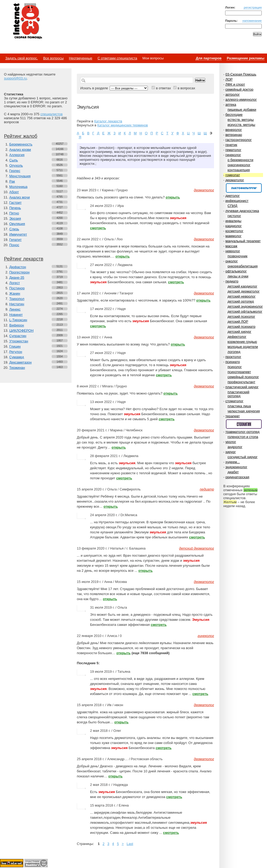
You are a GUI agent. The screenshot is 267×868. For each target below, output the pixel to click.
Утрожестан (19, 341)
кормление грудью (242, 342)
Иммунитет (18, 234)
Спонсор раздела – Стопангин (244, 424)
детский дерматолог (244, 291)
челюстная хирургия (244, 411)
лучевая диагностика (242, 211)
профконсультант (241, 382)
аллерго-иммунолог (241, 99)
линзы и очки (238, 276)
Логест (15, 283)
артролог (233, 94)
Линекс (15, 309)
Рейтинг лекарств (24, 259)
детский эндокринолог (245, 306)
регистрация (253, 7)
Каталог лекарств (108, 121)
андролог (235, 447)
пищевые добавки (242, 110)
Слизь (14, 229)
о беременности (240, 160)
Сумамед (17, 357)
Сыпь (14, 160)
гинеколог (233, 155)
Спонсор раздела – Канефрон (244, 188)
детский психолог (241, 316)
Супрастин (18, 336)
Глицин (15, 346)
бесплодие (234, 115)
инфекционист (237, 201)
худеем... (233, 462)
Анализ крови (20, 150)
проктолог (233, 357)
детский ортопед (241, 301)
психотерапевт (239, 372)
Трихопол (17, 299)
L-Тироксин (18, 320)
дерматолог (235, 180)
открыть (173, 197)
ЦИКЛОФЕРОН (21, 331)
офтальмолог (236, 271)
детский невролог (242, 296)
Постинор (17, 288)
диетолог (233, 196)
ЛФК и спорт (235, 84)
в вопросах (186, 88)
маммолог (233, 236)
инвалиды (233, 221)
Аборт (14, 192)
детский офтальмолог (245, 311)
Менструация (20, 176)
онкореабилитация (243, 266)
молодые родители (243, 347)
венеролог (234, 130)
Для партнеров (209, 58)
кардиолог (234, 226)
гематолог (233, 150)
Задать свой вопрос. (22, 58)
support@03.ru (15, 78)
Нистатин (17, 304)
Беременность (21, 144)
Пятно (14, 213)
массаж (231, 246)
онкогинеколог (239, 165)
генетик (231, 145)
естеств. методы (241, 120)
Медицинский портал (27, 21)
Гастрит (15, 203)
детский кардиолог (242, 286)
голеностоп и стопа (243, 437)
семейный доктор (239, 89)
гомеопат (233, 175)
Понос (14, 245)
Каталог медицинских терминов (123, 125)
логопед (234, 352)
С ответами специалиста (117, 58)
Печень (15, 208)
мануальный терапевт (243, 241)
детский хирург (239, 332)
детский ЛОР (238, 322)
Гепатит (15, 240)
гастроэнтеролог (239, 140)
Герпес (15, 171)
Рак (12, 181)
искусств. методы (241, 125)
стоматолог (234, 401)
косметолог (234, 231)
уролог (231, 442)
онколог (232, 261)
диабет (233, 472)
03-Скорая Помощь (241, 74)
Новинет (16, 315)
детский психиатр (241, 327)
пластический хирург (242, 387)
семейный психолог (243, 377)
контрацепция (239, 170)
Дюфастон (18, 267)
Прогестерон (19, 272)
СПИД (232, 206)
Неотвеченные (81, 58)
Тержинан (17, 368)
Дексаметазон (20, 362)
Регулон (16, 352)
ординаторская (237, 477)
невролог (233, 251)
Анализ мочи (19, 197)
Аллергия (17, 155)
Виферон (17, 325)
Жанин (15, 293)
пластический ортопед (238, 394)
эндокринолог (236, 467)
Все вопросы (53, 58)
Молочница (18, 187)
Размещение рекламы (246, 58)
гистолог (234, 216)
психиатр (233, 362)
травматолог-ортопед (242, 432)
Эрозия (15, 218)
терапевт (233, 416)
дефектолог (237, 337)
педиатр (232, 281)
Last (130, 844)
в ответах (164, 88)
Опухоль (16, 165)
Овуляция (17, 224)
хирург (231, 452)
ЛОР (229, 79)
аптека (231, 105)
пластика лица (239, 406)
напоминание (252, 21)
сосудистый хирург (242, 457)
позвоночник (237, 256)
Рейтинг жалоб (21, 136)
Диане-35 (17, 278)
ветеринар (234, 135)
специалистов (51, 114)
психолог (235, 367)
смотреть (98, 228)
